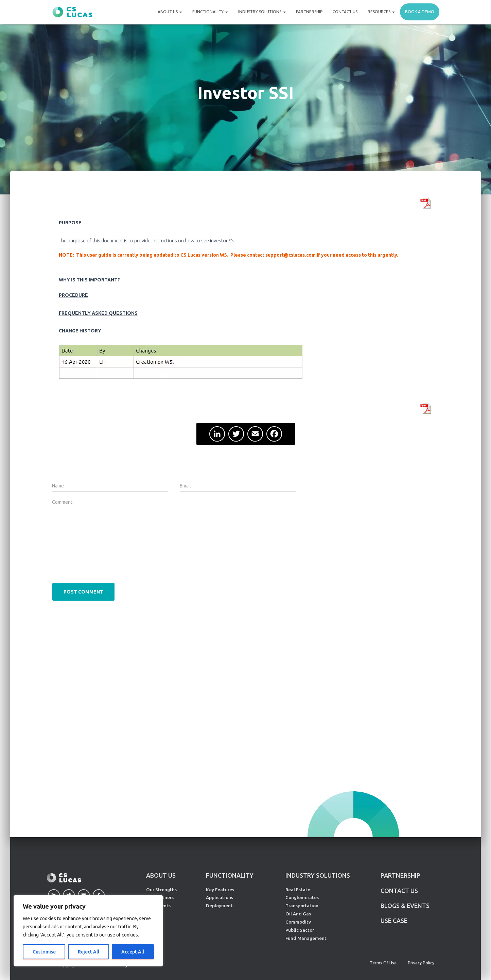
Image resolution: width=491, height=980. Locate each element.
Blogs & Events (405, 906)
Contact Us (345, 12)
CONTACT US (399, 891)
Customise (44, 952)
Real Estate (298, 890)
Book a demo (420, 12)
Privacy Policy (421, 963)
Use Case (394, 921)
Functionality (210, 12)
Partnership (309, 12)
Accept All (133, 952)
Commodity (298, 922)
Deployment (219, 906)
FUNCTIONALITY (230, 875)
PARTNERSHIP (400, 875)
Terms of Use (383, 963)
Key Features (220, 890)
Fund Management (306, 938)
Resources (381, 12)
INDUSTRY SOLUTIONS (318, 875)
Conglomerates (302, 897)
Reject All (89, 952)
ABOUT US (161, 875)
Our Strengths (161, 890)
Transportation (302, 906)
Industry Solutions (262, 12)
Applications (220, 897)
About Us (170, 12)
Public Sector (300, 930)
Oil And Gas (298, 914)
